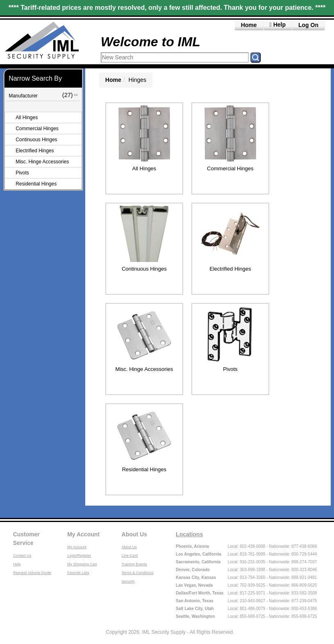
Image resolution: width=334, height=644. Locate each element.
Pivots (22, 173)
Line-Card (130, 556)
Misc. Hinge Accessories (42, 162)
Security (128, 581)
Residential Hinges (36, 184)
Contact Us (22, 556)
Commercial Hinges (37, 129)
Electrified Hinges (35, 151)
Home (249, 25)
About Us (134, 534)
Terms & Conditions (138, 573)
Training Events (134, 564)
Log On (308, 25)
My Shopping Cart (82, 564)
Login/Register (79, 556)
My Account (83, 534)
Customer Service (26, 539)
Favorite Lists (78, 573)
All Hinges (27, 118)
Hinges (138, 80)
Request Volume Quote (32, 573)
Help (17, 564)
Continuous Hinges (36, 140)
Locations (189, 534)
